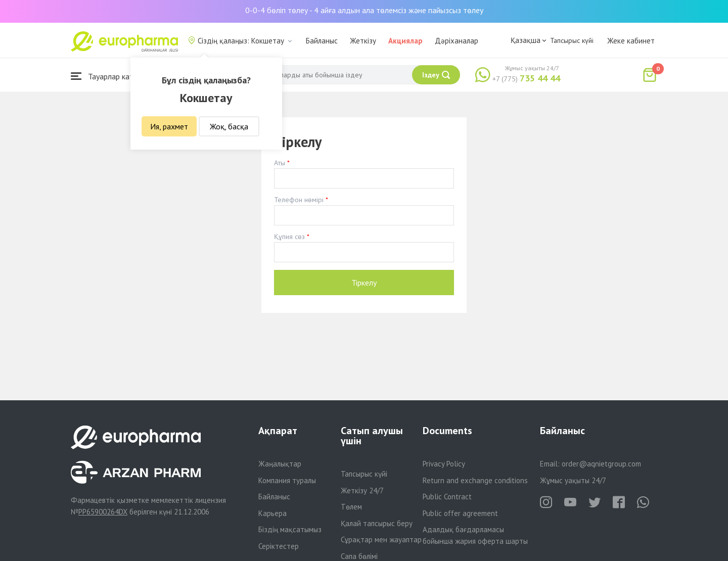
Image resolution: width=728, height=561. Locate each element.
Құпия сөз (289, 237)
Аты (280, 163)
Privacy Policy (444, 464)
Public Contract (447, 497)
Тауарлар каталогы (112, 76)
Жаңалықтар (280, 464)
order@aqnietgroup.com (601, 464)
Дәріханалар (457, 41)
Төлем (351, 507)
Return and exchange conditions (475, 480)
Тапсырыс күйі (572, 40)
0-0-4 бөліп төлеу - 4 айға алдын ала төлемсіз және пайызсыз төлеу (364, 10)
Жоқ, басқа (229, 126)
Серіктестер (279, 546)
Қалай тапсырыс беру (377, 523)
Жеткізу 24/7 (362, 490)
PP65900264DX (103, 512)
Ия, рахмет (169, 126)
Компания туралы (287, 480)
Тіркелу (364, 283)
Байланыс (322, 41)
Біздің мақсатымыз (290, 529)
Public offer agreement (460, 513)
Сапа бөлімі (359, 556)
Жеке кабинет (631, 41)
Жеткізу (363, 41)
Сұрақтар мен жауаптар (381, 540)
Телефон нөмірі (299, 200)
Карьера (272, 513)
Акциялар (405, 41)
